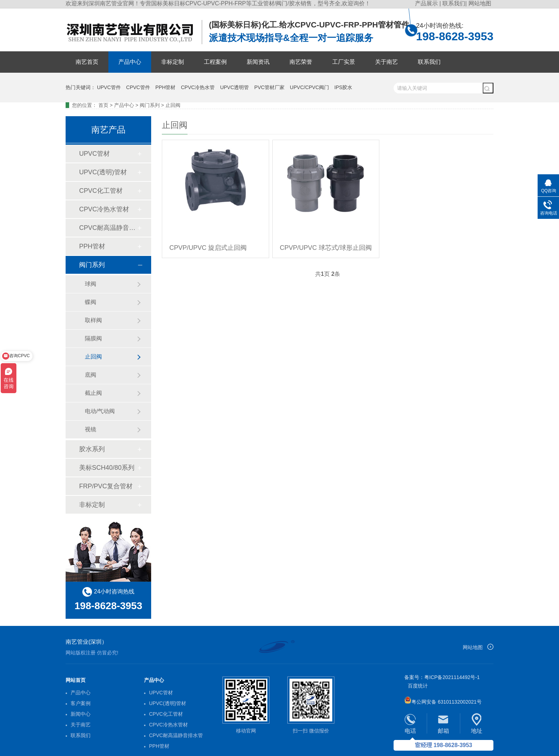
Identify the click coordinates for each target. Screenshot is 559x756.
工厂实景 (344, 62)
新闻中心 (81, 714)
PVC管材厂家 (269, 87)
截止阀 (93, 393)
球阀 (91, 284)
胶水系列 (92, 449)
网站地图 (480, 3)
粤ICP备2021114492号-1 (452, 677)
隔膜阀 (93, 338)
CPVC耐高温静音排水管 (108, 228)
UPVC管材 (94, 154)
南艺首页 (87, 62)
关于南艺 (386, 62)
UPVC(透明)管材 (103, 172)
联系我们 (454, 3)
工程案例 (215, 62)
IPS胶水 (343, 87)
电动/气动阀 (100, 411)
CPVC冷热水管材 (104, 209)
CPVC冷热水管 (198, 87)
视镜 (91, 429)
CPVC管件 (138, 87)
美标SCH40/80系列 (107, 468)
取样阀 (93, 320)
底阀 (91, 375)
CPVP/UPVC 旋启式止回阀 (208, 248)
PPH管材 (166, 87)
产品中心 (130, 62)
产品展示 (427, 3)
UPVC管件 (109, 87)
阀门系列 (150, 105)
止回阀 (173, 105)
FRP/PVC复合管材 (106, 486)
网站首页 (76, 680)
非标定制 (173, 62)
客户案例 (81, 703)
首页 (103, 105)
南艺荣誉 (301, 62)
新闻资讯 (258, 62)
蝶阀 (91, 302)
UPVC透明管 (234, 87)
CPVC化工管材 (101, 191)
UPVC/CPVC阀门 (309, 87)
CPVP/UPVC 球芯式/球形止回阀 (326, 248)
